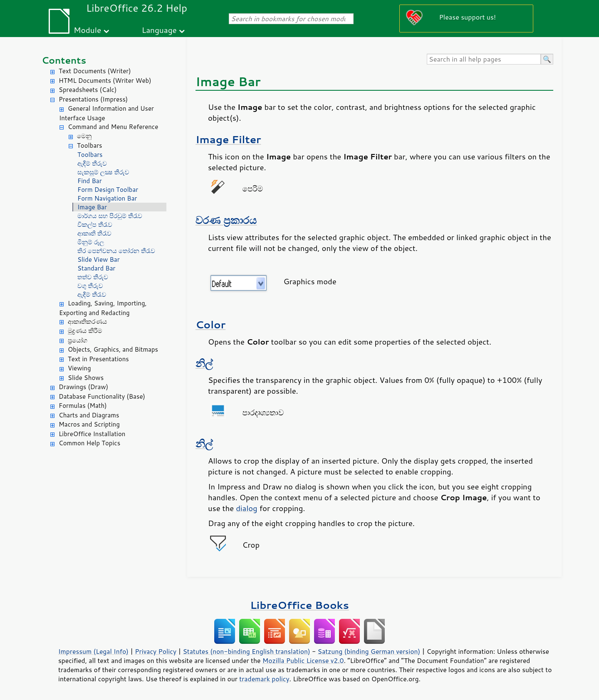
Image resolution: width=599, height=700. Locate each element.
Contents (64, 60)
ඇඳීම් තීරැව (92, 294)
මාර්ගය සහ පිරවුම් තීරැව (110, 216)
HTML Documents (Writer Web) (105, 81)
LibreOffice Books (299, 605)
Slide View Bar (99, 259)
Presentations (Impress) (93, 99)
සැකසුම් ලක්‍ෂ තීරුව (103, 172)
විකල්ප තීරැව (95, 225)
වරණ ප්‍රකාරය (226, 220)
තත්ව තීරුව (93, 277)
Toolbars (90, 145)
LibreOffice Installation (92, 434)
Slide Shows (86, 378)
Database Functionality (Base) (102, 396)
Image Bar (92, 207)
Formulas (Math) (83, 406)
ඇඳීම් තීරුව (92, 163)
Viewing (79, 368)
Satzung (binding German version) (369, 651)
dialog (246, 508)
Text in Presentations (98, 359)
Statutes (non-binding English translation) (246, 651)
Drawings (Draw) (83, 387)
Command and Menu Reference (113, 127)
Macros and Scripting (89, 424)
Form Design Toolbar (108, 190)
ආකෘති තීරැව (94, 233)
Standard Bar (96, 268)
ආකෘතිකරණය (87, 321)
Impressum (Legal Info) (93, 651)
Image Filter (228, 139)
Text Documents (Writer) (95, 71)
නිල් (204, 363)
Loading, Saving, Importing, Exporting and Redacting (103, 308)
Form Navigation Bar (107, 198)
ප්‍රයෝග (78, 340)
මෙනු (84, 136)
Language (159, 30)
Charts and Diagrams (89, 415)
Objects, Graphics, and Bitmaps (113, 349)
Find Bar (90, 181)
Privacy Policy (156, 651)
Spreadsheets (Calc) (88, 90)
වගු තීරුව (90, 286)
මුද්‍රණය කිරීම (85, 331)
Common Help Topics (89, 443)
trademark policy (264, 679)
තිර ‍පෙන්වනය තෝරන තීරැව (116, 251)
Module (87, 30)
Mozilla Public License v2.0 (303, 660)
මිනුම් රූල (91, 242)
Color (210, 324)
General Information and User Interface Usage (106, 113)
